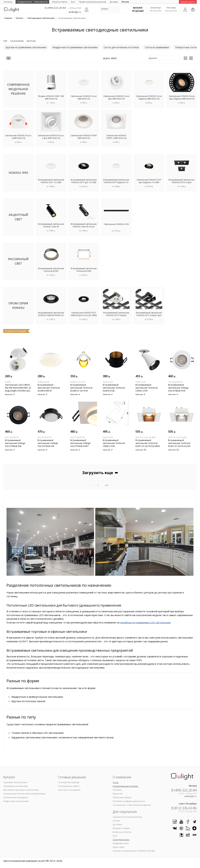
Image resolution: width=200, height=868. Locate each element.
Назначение (17, 41)
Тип (5, 41)
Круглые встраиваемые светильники (26, 47)
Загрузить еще (100, 473)
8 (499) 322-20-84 (55, 8)
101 (107, 485)
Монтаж (31, 41)
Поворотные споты (186, 47)
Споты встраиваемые (157, 47)
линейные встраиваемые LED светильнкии (145, 622)
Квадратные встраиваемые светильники (75, 47)
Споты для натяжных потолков (121, 47)
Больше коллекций (15, 331)
